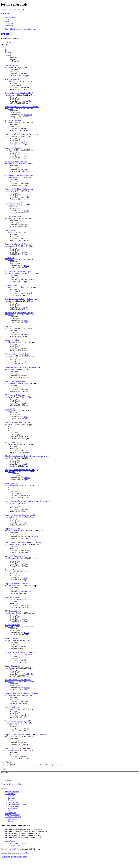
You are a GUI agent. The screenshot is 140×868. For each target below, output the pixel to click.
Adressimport (10, 409)
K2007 (11, 599)
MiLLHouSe (28, 674)
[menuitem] (7, 21)
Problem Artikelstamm (13, 340)
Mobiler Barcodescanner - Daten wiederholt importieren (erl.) (27, 456)
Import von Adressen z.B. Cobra (17, 244)
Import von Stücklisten (13, 148)
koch (26, 348)
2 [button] (6, 50)
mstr (10, 411)
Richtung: (55, 765)
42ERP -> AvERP (12, 638)
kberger (11, 342)
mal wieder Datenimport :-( (15, 556)
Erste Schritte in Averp (13, 597)
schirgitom (12, 383)
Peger (10, 695)
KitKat (11, 709)
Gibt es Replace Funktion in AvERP (18, 721)
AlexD (11, 723)
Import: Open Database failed (16, 381)
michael (11, 315)
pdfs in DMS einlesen (13, 120)
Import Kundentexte (12, 666)
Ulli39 (11, 81)
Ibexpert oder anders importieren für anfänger (22, 470)
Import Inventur (11, 230)
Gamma (11, 668)
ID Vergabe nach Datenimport (16, 395)
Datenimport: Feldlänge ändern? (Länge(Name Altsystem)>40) (28, 501)
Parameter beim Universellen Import (18, 271)
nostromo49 (13, 177)
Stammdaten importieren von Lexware (19, 313)
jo (9, 572)
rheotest (11, 682)
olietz (10, 150)
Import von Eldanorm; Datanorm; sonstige (20, 515)
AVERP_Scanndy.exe (13, 217)
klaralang (12, 558)
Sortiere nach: (34, 765)
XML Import (10, 258)
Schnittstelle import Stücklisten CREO (19, 93)
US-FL (11, 67)
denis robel (28, 115)
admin (26, 362)
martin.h (11, 356)
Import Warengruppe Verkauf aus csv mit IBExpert (23, 542)
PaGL (26, 128)
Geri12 (11, 458)
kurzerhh (12, 472)
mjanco (11, 260)
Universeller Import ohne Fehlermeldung (20, 175)
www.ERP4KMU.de (16, 531)
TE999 (11, 109)
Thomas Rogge (14, 544)
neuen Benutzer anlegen (14, 442)
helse (10, 397)
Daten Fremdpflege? (13, 707)
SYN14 (27, 464)
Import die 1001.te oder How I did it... (19, 748)
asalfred (11, 517)
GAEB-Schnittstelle (12, 79)
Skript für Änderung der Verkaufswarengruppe (22, 693)
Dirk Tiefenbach (14, 273)
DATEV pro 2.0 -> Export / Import (18, 354)
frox (10, 136)
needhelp (27, 183)
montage (11, 485)
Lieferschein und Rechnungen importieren (20, 652)
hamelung (12, 370)
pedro (10, 640)
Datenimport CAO (12, 483)
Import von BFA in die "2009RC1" (18, 584)
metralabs (12, 95)
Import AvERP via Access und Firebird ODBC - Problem (26, 735)
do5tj (10, 219)
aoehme (27, 87)
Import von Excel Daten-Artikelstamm (19, 189)
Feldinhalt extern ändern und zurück (18, 680)
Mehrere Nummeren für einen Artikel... (19, 423)
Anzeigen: (12, 765)
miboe (11, 164)
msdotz (11, 750)
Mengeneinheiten (11, 66)
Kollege (11, 503)
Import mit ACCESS (13, 529)
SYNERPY (14, 38)
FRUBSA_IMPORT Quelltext (16, 162)
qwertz (11, 232)
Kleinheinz (28, 715)
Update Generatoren (12, 625)
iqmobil (11, 246)
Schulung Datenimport (13, 570)
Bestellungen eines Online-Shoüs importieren (21, 299)
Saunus (11, 328)
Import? (8, 326)
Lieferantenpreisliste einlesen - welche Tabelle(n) (23, 368)
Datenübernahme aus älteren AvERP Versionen (22, 107)
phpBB (12, 849)
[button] (8, 52)
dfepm (11, 301)
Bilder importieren (12, 285)
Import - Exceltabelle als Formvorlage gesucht (22, 134)
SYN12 (27, 73)
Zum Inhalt (5, 14)
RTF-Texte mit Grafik (13, 611)
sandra (11, 122)
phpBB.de (25, 853)
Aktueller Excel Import (14, 203)
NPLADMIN (13, 586)
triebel (11, 191)
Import (5, 34)
